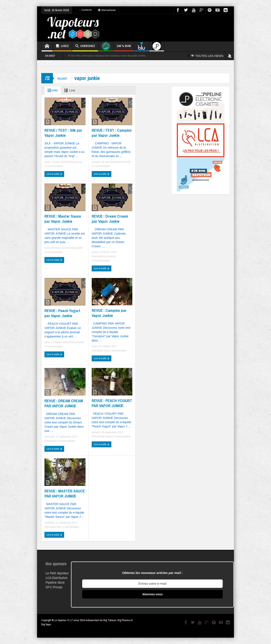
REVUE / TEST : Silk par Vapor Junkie (63, 133)
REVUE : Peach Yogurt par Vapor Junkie (62, 313)
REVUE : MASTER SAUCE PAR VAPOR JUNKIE (65, 493)
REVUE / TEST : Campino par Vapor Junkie (112, 133)
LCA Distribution (57, 578)
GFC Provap (54, 587)
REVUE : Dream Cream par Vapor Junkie (110, 219)
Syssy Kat (77, 162)
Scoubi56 (126, 162)
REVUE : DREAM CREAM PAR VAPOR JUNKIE (64, 403)
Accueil (62, 78)
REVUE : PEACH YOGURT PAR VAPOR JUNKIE (112, 403)
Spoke (53, 441)
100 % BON (124, 48)
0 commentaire (54, 166)
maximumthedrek (106, 256)
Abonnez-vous (152, 594)
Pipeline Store (55, 582)
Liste (69, 90)
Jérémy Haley (104, 437)
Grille (52, 90)
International (107, 10)
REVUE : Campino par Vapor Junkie (109, 313)
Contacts (86, 10)
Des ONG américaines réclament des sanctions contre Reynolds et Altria (108, 56)
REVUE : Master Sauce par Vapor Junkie (63, 219)
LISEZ (62, 46)
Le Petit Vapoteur (57, 573)
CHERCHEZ (85, 46)
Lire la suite (54, 174)
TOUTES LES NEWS (207, 56)
